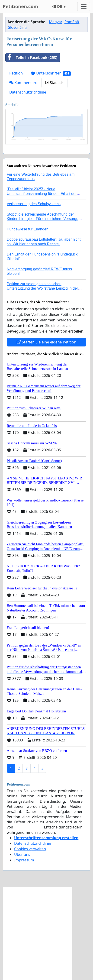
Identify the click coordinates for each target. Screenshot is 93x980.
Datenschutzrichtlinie (28, 92)
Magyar (56, 22)
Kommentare (23, 83)
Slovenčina (17, 27)
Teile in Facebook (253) (31, 58)
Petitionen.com (20, 6)
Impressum (24, 860)
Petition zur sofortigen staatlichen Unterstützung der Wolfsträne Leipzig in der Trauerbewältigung (42, 288)
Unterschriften (51, 73)
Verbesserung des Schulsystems (34, 204)
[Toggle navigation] (84, 6)
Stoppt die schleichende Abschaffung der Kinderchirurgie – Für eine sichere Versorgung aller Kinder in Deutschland (45, 219)
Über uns (22, 854)
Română (72, 22)
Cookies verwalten (30, 849)
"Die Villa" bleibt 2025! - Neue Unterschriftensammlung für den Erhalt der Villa (42, 193)
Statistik (55, 83)
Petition (16, 73)
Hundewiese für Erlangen (28, 229)
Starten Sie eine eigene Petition (46, 342)
